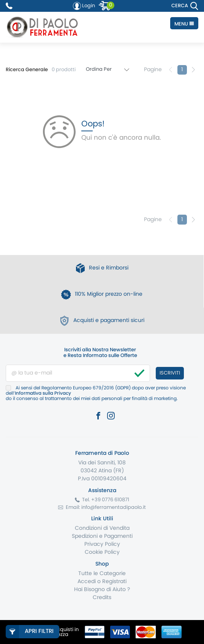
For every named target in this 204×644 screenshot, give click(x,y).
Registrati (114, 582)
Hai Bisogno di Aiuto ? (102, 590)
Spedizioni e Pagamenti (102, 536)
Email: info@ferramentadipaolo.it (106, 508)
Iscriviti (170, 373)
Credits (102, 598)
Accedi (87, 582)
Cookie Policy (102, 552)
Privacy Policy (102, 544)
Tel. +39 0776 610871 (106, 500)
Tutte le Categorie (102, 574)
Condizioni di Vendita (102, 528)
